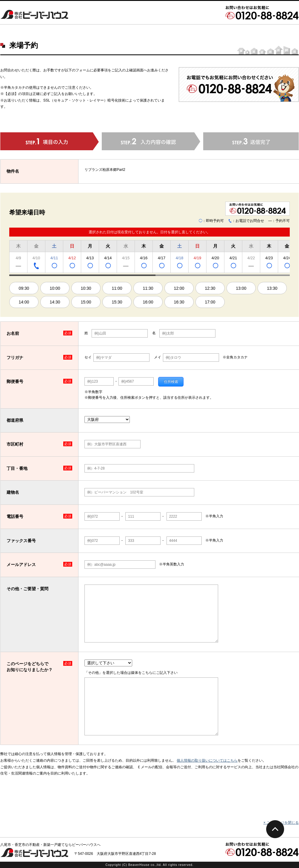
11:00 (117, 288)
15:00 (86, 302)
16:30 (179, 302)
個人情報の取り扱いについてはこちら (207, 760)
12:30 (210, 288)
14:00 (24, 302)
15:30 (117, 302)
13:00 (241, 288)
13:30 (272, 288)
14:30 (55, 302)
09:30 (24, 288)
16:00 (148, 302)
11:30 (148, 288)
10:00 (55, 288)
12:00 (179, 288)
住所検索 (171, 382)
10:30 (86, 288)
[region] (149, 257)
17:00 (210, 302)
